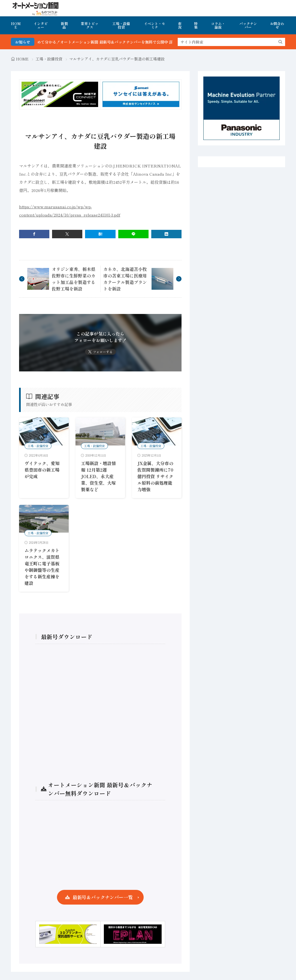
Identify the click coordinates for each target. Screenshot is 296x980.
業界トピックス (90, 25)
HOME (16, 25)
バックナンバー (248, 25)
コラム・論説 (218, 25)
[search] (280, 42)
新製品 (64, 25)
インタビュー (41, 25)
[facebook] (34, 234)
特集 (196, 25)
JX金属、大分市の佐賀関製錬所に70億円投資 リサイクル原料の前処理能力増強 (155, 476)
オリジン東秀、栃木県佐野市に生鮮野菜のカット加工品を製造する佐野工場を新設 (74, 279)
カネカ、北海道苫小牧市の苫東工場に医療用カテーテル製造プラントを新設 (125, 279)
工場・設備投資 (121, 25)
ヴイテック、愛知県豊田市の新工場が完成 (42, 470)
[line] (133, 234)
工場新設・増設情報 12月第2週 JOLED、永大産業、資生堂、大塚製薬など (98, 476)
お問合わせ (277, 25)
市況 (180, 25)
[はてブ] (100, 234)
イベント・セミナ (155, 25)
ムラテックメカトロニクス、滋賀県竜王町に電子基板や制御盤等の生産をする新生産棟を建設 (42, 567)
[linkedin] (166, 234)
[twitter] (67, 234)
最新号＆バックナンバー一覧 (103, 897)
